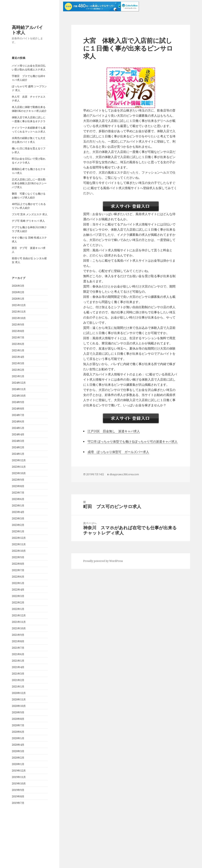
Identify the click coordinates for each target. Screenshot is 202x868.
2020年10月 (19, 706)
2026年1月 (18, 299)
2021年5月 (18, 661)
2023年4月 (18, 512)
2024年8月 (18, 409)
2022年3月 (18, 596)
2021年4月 (18, 667)
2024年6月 (18, 421)
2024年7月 (18, 415)
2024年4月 (18, 434)
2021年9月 (18, 635)
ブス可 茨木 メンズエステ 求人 (30, 214)
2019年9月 (18, 790)
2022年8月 (18, 564)
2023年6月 (18, 499)
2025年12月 (19, 305)
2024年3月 (18, 441)
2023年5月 (18, 506)
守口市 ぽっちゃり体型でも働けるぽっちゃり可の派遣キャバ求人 (133, 442)
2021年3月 (18, 674)
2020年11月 (19, 699)
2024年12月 (19, 383)
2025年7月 (18, 337)
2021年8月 (18, 641)
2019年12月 (19, 771)
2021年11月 (19, 622)
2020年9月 (18, 712)
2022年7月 (18, 570)
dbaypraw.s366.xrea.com (124, 474)
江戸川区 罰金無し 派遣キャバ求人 (114, 431)
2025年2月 (18, 370)
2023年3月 (18, 518)
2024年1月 (18, 454)
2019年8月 (18, 796)
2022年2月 (18, 602)
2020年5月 (18, 738)
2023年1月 (18, 531)
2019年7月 (18, 803)
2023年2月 (18, 525)
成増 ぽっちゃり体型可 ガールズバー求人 (118, 452)
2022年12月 (19, 538)
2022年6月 (18, 577)
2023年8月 (18, 486)
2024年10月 (19, 396)
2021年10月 (19, 628)
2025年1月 (18, 376)
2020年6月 (18, 732)
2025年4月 (18, 357)
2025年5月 (18, 350)
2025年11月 (19, 312)
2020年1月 (18, 764)
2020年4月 (18, 745)
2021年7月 (18, 648)
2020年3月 (18, 751)
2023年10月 (19, 473)
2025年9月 (18, 325)
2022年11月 (19, 544)
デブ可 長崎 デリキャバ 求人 (28, 221)
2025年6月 (18, 344)
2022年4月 (18, 590)
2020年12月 (19, 693)
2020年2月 (18, 758)
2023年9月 (18, 480)
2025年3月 (18, 363)
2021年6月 (18, 654)
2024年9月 (18, 402)
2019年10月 (19, 783)
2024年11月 (19, 389)
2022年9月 (18, 557)
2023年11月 (19, 467)
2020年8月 (18, 719)
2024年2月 (18, 447)
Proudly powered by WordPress (103, 561)
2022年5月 (18, 583)
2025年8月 (18, 331)
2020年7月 (18, 725)
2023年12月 (19, 460)
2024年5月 (18, 428)
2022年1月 (18, 609)
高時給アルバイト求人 (27, 30)
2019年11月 (19, 777)
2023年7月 (18, 493)
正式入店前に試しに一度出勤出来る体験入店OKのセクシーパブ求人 (29, 183)
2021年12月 (19, 615)
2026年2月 (18, 292)
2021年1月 (18, 687)
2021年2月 (18, 680)
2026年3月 (18, 286)
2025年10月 (19, 318)
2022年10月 (19, 551)
